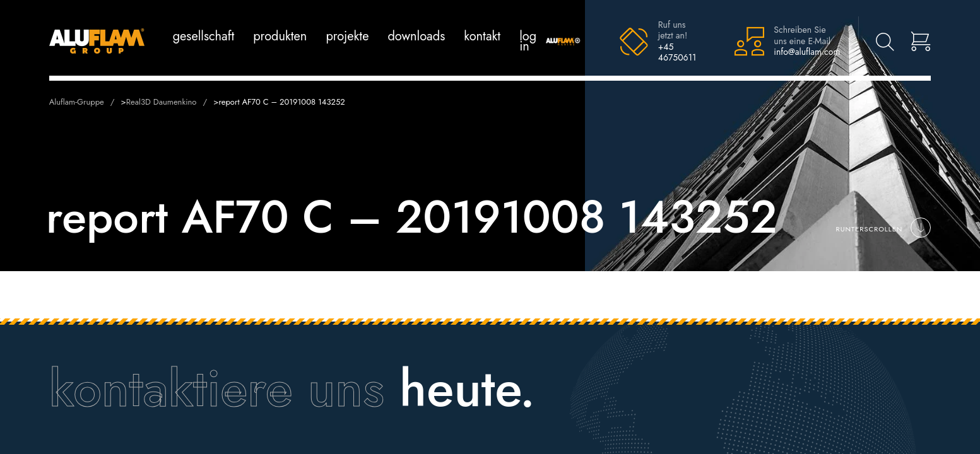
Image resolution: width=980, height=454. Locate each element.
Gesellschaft (204, 36)
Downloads (416, 36)
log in (528, 41)
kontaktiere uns (217, 388)
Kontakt (482, 36)
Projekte (347, 36)
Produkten (280, 36)
